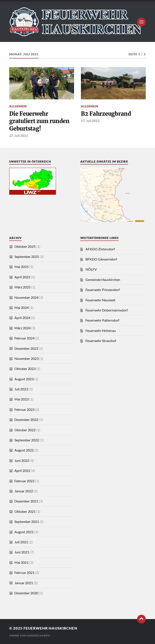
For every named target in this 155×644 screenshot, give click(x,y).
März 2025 (22, 287)
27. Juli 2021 (19, 136)
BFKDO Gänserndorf (101, 259)
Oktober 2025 (25, 246)
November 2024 (26, 297)
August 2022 (24, 450)
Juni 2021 (22, 552)
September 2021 (27, 522)
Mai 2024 (22, 307)
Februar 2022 (24, 481)
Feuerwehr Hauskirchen (50, 628)
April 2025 (22, 277)
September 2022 (27, 440)
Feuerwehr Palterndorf (102, 320)
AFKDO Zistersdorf (100, 249)
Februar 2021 (24, 572)
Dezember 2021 (26, 501)
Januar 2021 (24, 583)
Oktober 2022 (25, 430)
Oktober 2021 (25, 511)
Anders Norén (38, 636)
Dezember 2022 (26, 420)
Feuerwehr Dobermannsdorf (107, 310)
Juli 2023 (21, 389)
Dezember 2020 (26, 593)
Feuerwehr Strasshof (101, 341)
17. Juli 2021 (90, 121)
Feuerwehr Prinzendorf (103, 290)
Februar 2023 (24, 409)
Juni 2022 (22, 460)
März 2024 (22, 328)
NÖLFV (91, 269)
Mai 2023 (22, 399)
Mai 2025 (22, 267)
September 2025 (27, 257)
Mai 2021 (22, 562)
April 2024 (22, 318)
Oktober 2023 (25, 369)
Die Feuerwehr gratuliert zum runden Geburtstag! (39, 121)
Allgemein (18, 106)
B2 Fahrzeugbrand (106, 114)
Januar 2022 (24, 491)
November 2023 (26, 358)
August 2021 (24, 532)
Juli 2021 (21, 542)
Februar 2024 (24, 338)
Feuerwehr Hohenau (101, 330)
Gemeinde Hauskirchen (103, 280)
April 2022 (22, 471)
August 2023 (24, 379)
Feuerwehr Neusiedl (100, 300)
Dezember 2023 (26, 348)
